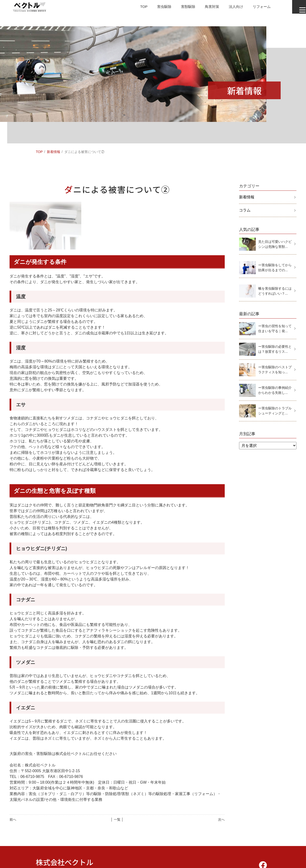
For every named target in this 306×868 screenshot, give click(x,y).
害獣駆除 (179, 8)
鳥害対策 (204, 8)
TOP (133, 8)
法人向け (229, 8)
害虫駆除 (154, 8)
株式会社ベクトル (65, 862)
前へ (13, 819)
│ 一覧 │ (117, 819)
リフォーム (256, 8)
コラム (245, 210)
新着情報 (54, 152)
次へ (221, 819)
